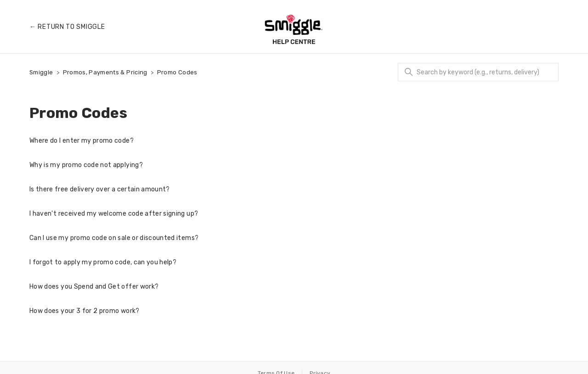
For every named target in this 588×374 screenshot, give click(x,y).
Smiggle (41, 72)
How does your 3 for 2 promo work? (85, 311)
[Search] (478, 72)
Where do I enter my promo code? (82, 141)
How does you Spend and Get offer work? (94, 287)
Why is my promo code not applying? (86, 165)
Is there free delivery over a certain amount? (100, 189)
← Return (67, 27)
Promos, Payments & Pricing (105, 72)
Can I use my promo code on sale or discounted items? (114, 238)
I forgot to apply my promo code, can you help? (103, 262)
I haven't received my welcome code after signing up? (114, 214)
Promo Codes (177, 72)
